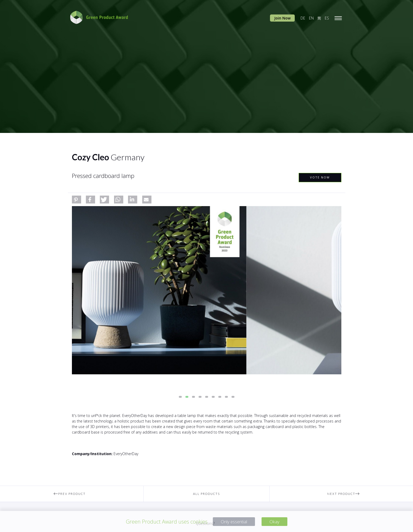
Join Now (282, 18)
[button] (77, 200)
